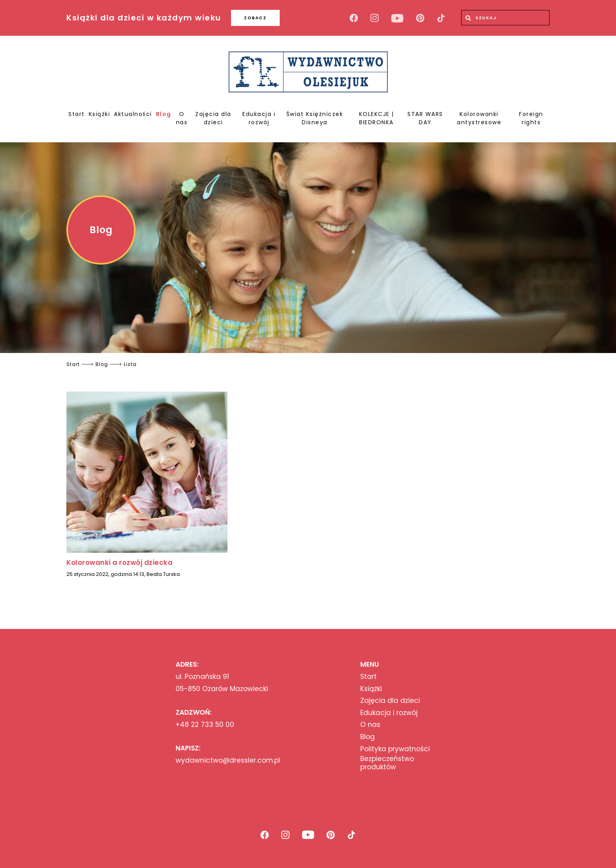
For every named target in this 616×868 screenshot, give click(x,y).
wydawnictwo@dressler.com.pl (228, 760)
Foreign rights (531, 118)
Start (77, 114)
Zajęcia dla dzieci (213, 118)
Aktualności (133, 114)
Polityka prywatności (395, 749)
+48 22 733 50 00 (205, 725)
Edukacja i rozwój (259, 118)
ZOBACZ (255, 18)
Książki (100, 114)
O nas (182, 118)
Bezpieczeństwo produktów (387, 763)
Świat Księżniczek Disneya (315, 118)
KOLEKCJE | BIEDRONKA (377, 118)
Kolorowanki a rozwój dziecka (119, 563)
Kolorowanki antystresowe (479, 118)
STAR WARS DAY (425, 118)
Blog (164, 114)
